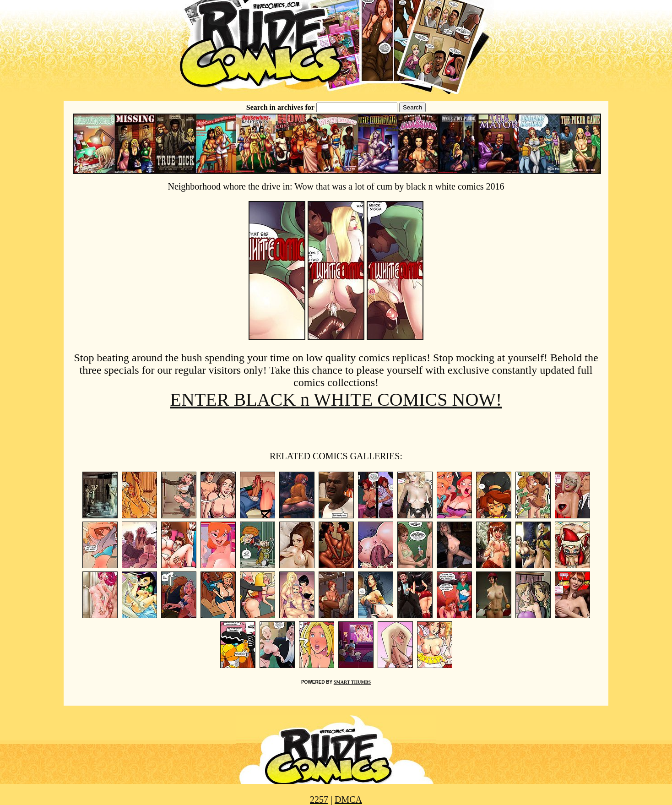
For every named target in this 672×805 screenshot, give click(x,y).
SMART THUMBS (352, 682)
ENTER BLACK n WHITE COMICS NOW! (336, 400)
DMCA (348, 800)
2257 (319, 800)
